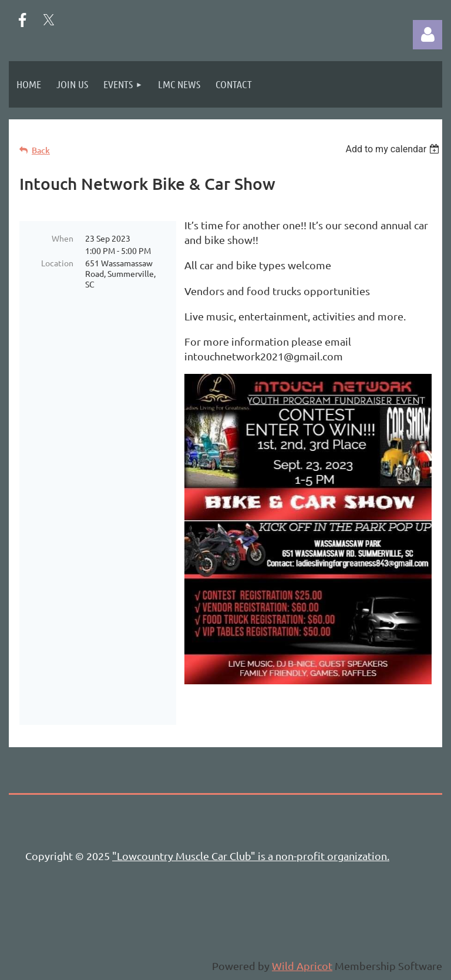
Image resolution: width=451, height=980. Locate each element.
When (63, 238)
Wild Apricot (302, 966)
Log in (428, 35)
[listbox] (394, 149)
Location (57, 263)
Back (41, 150)
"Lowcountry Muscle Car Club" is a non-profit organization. (251, 856)
